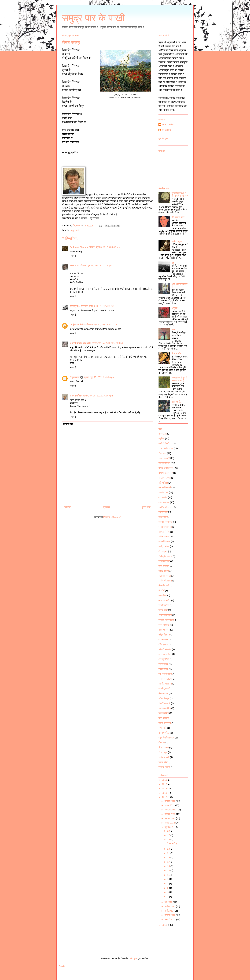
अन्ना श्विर (163, 595)
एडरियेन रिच (163, 664)
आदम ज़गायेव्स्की (165, 527)
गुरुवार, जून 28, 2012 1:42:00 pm (98, 396)
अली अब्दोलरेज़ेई (165, 654)
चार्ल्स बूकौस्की (164, 689)
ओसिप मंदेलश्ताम (165, 581)
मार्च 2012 (169, 911)
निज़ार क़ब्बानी (164, 458)
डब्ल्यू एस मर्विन (164, 463)
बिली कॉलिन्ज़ (164, 718)
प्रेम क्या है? (176, 402)
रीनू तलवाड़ (75, 377)
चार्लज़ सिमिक (164, 546)
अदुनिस (162, 438)
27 (169, 835)
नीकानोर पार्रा (164, 586)
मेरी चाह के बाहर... (179, 217)
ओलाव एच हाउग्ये (165, 679)
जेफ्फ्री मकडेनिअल (166, 620)
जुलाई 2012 (170, 823)
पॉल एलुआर (163, 551)
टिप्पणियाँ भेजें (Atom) (112, 517)
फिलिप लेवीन (164, 713)
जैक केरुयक (163, 694)
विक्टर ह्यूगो (163, 752)
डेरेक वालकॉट (164, 630)
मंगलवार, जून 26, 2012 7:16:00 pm (102, 324)
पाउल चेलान (163, 640)
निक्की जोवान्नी (164, 703)
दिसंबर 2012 (170, 801)
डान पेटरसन (163, 492)
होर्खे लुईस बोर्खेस (165, 556)
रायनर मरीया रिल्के (166, 448)
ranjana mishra (78, 324)
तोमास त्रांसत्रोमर (166, 468)
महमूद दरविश (75, 230)
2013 (165, 793)
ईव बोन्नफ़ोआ (164, 605)
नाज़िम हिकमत (164, 635)
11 (169, 875)
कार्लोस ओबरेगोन (165, 684)
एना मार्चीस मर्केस (165, 674)
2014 (165, 788)
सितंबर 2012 (170, 814)
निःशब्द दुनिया (177, 354)
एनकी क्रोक (163, 669)
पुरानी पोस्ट (146, 507)
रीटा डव (162, 743)
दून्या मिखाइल (164, 566)
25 (169, 840)
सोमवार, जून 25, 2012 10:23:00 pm (96, 266)
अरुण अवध (74, 266)
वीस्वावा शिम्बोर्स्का (165, 522)
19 (169, 858)
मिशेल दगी (162, 728)
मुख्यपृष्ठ (107, 507)
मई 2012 (169, 902)
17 (169, 862)
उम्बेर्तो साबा (163, 610)
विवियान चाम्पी (164, 757)
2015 (165, 784)
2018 (165, 780)
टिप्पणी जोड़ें (68, 424)
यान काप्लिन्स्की (165, 488)
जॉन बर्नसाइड (164, 698)
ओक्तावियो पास (164, 542)
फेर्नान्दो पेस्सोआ (165, 443)
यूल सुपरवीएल (164, 733)
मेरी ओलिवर (163, 483)
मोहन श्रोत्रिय (76, 396)
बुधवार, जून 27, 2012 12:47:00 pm (108, 343)
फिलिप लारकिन (165, 708)
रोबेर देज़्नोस (163, 645)
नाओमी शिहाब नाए (165, 473)
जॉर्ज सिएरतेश (164, 625)
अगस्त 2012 (170, 818)
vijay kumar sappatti (80, 343)
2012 (165, 797)
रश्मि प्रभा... (75, 306)
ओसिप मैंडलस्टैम (165, 615)
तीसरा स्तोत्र (172, 843)
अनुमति (175, 308)
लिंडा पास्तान (164, 748)
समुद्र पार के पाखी (93, 18)
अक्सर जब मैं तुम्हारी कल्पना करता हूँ (180, 379)
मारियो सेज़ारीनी (165, 723)
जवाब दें (73, 256)
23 (169, 849)
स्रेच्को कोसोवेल (165, 649)
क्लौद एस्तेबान (164, 502)
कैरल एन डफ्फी (165, 478)
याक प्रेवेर (163, 434)
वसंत (174, 330)
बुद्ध (173, 263)
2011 (165, 925)
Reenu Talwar (168, 125)
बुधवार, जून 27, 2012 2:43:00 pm (99, 377)
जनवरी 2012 (170, 919)
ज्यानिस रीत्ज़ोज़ (165, 507)
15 (169, 866)
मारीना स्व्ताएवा (164, 537)
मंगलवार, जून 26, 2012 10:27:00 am (98, 306)
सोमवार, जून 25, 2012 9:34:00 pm (104, 247)
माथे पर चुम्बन (177, 241)
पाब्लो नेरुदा (163, 512)
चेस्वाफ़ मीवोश (164, 532)
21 (169, 853)
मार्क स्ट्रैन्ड (163, 517)
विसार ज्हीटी (163, 762)
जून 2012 (169, 827)
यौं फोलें (161, 591)
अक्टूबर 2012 (171, 810)
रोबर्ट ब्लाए (162, 453)
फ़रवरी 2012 (170, 915)
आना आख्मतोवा (165, 600)
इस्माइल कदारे (164, 561)
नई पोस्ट (68, 507)
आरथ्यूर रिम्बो (164, 659)
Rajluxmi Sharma (79, 247)
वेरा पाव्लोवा (163, 497)
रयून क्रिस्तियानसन (166, 738)
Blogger (134, 959)
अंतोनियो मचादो (165, 576)
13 (169, 870)
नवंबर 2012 (170, 805)
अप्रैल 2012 (170, 906)
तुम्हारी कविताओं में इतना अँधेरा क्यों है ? (180, 194)
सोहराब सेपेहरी (164, 767)
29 (169, 831)
